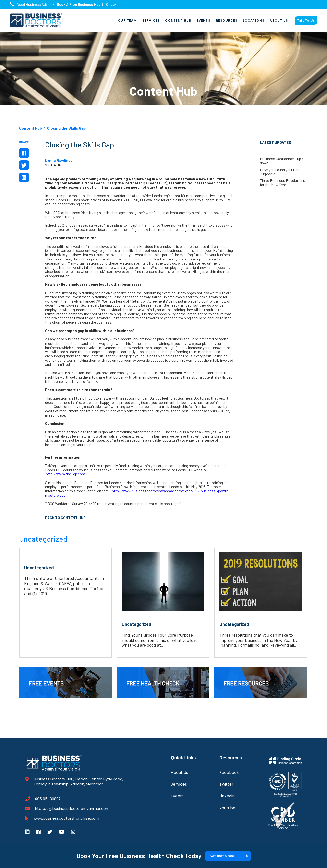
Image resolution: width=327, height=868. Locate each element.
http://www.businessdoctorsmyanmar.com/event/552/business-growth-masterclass (137, 493)
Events (204, 20)
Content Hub (178, 20)
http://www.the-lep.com (65, 474)
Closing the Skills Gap (66, 128)
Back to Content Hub (65, 518)
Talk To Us (306, 21)
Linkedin (227, 796)
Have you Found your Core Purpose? (280, 172)
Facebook (229, 772)
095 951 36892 (48, 799)
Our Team (127, 20)
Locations (254, 20)
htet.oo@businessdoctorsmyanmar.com (72, 808)
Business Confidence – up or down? (282, 161)
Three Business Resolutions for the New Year (283, 183)
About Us (279, 20)
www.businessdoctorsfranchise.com (66, 818)
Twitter (226, 784)
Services (151, 20)
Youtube (227, 808)
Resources (227, 20)
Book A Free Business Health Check (87, 5)
